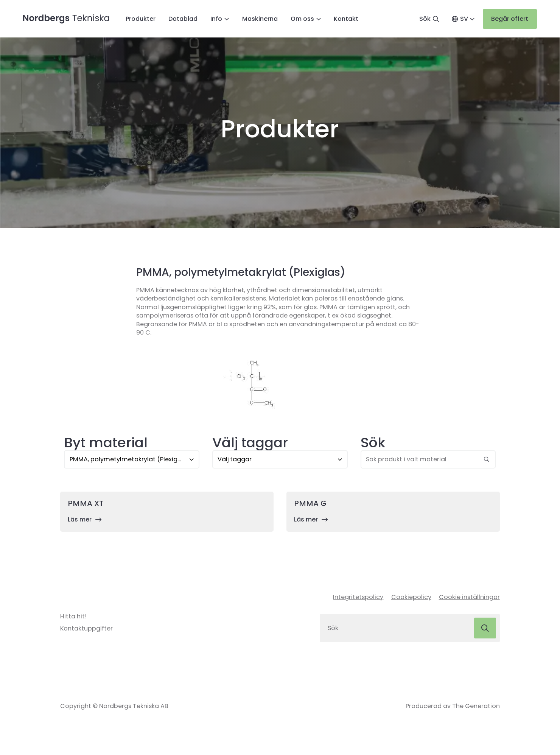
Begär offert (510, 19)
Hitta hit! (73, 618)
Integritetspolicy (358, 599)
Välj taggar (250, 444)
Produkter (141, 19)
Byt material (106, 444)
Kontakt (346, 19)
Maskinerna (260, 19)
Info (216, 19)
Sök (373, 444)
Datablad (183, 19)
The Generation (476, 708)
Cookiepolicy (411, 599)
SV (464, 19)
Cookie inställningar (469, 599)
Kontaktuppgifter (86, 630)
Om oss (302, 19)
